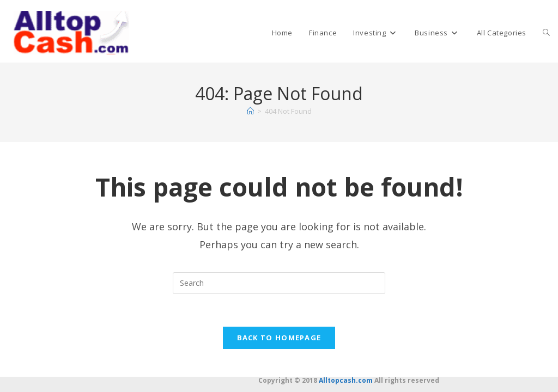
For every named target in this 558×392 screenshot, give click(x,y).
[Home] (250, 111)
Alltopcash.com (346, 380)
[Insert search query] (279, 283)
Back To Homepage (279, 338)
